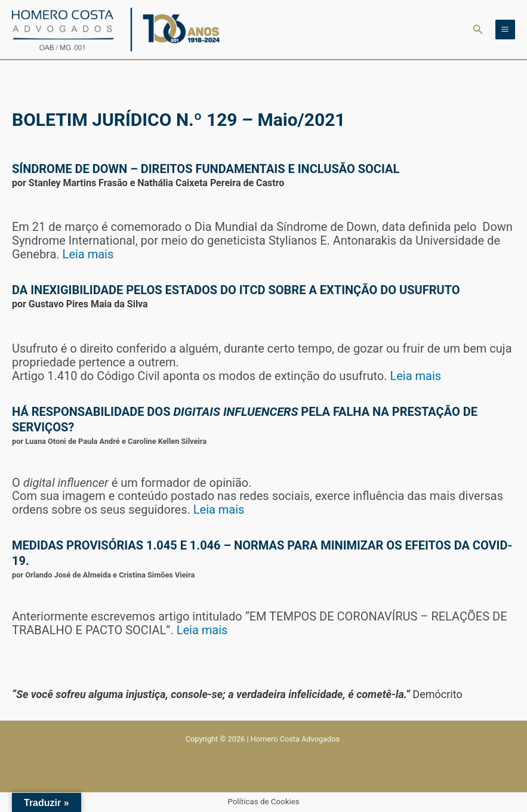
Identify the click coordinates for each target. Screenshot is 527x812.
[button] (478, 30)
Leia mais (88, 254)
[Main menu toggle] (505, 30)
